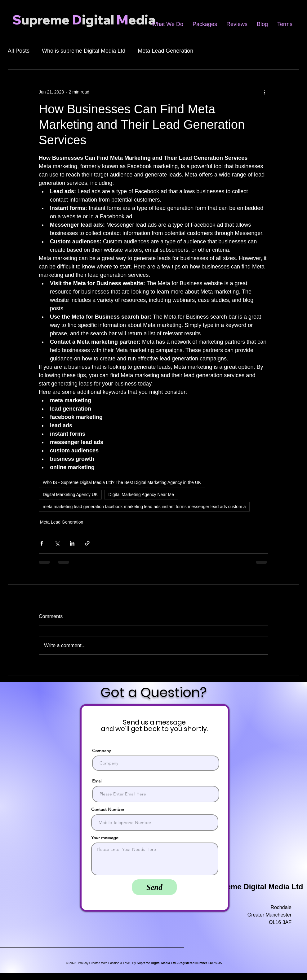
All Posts (19, 51)
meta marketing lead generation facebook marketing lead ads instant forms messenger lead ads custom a (144, 507)
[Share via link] (87, 543)
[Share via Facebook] (42, 543)
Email (97, 781)
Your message (105, 838)
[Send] (154, 887)
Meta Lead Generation (165, 51)
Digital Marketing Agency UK (70, 494)
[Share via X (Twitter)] (57, 543)
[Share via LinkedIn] (72, 543)
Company (101, 751)
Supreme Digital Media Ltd (256, 887)
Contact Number (108, 809)
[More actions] (265, 92)
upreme (45, 20)
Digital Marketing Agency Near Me (141, 494)
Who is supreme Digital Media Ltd (84, 51)
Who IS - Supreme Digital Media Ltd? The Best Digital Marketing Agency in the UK (122, 482)
